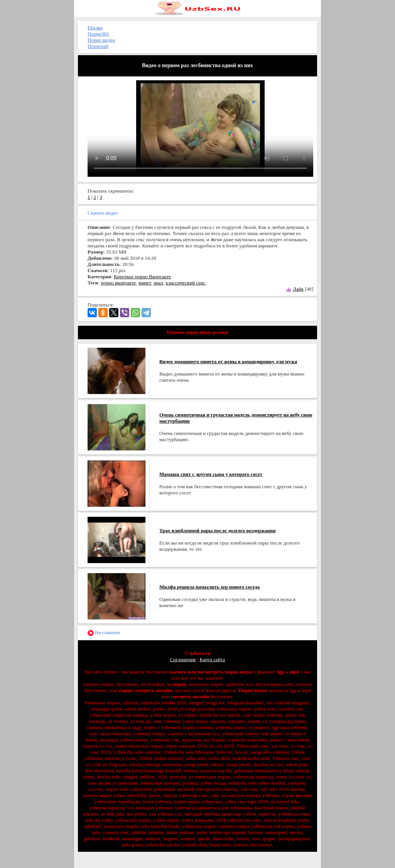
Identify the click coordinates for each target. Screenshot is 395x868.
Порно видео (101, 40)
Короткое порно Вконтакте (142, 277)
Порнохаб (98, 46)
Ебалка (95, 28)
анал (158, 283)
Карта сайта (212, 659)
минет (145, 283)
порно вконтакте (118, 283)
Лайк (298, 289)
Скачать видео (103, 213)
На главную (104, 633)
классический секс (186, 283)
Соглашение (183, 659)
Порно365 (98, 34)
